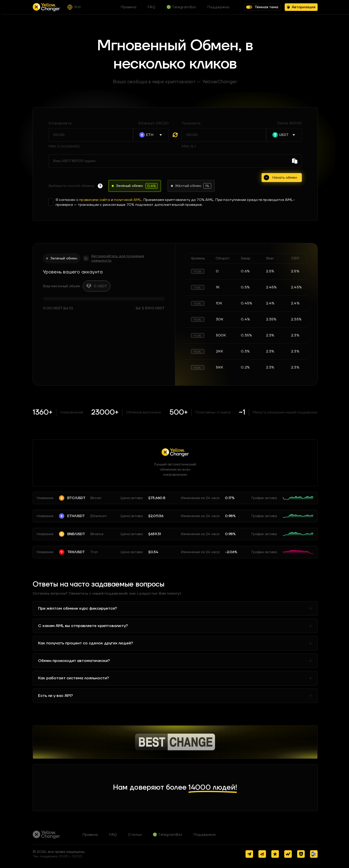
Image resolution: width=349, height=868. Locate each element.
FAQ (113, 835)
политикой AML (128, 200)
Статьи (135, 835)
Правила (90, 835)
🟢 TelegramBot (167, 835)
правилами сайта (95, 200)
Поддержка (204, 835)
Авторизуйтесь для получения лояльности (118, 258)
